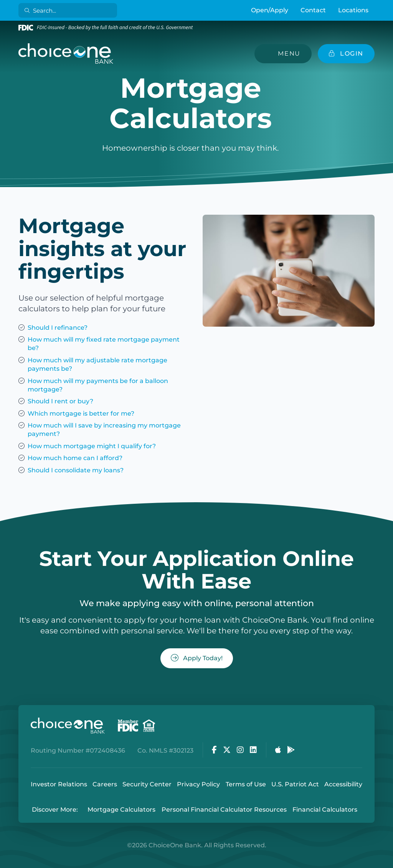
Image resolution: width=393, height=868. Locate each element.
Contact (313, 10)
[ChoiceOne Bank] (66, 54)
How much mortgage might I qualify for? (92, 446)
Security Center (147, 784)
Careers (105, 784)
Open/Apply (270, 10)
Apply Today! (197, 658)
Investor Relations (59, 784)
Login (6, 862)
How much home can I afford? (75, 458)
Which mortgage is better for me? (81, 413)
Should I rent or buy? (60, 401)
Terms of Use (246, 784)
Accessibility (343, 784)
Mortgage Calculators (121, 810)
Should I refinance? (58, 328)
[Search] (69, 10)
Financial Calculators (325, 810)
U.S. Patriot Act (295, 784)
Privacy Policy (198, 784)
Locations (353, 10)
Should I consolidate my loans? (76, 470)
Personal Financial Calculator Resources (224, 810)
